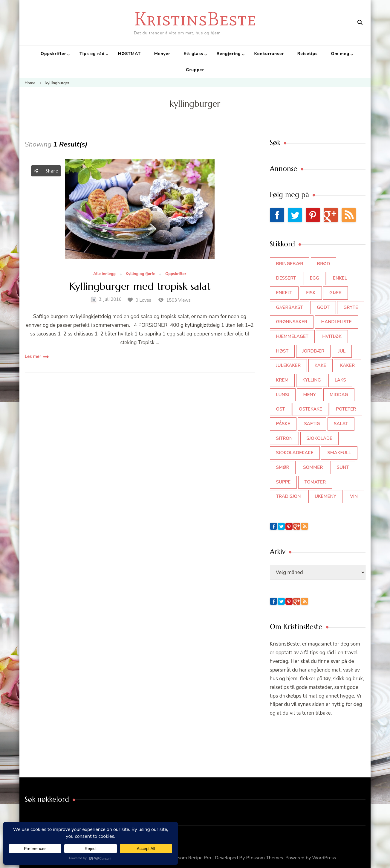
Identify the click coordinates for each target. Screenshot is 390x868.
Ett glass (193, 54)
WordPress (324, 858)
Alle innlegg (104, 274)
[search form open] (360, 22)
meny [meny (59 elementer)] (309, 395)
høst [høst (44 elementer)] (282, 351)
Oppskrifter (53, 54)
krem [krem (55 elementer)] (282, 380)
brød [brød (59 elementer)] (324, 264)
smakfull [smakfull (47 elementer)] (339, 453)
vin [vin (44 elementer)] (354, 496)
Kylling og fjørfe (141, 274)
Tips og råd (92, 54)
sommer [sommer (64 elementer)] (313, 467)
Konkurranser (269, 54)
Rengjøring (229, 54)
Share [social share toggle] (46, 171)
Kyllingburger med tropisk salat (140, 287)
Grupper (195, 70)
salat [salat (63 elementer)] (341, 424)
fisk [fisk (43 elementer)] (311, 293)
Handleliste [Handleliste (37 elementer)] (336, 322)
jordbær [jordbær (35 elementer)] (313, 351)
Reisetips (308, 54)
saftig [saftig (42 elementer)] (312, 424)
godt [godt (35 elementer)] (323, 307)
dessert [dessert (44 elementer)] (286, 278)
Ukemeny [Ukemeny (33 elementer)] (325, 496)
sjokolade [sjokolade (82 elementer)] (319, 438)
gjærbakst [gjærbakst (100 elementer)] (290, 307)
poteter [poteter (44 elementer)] (346, 409)
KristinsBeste (195, 19)
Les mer (33, 356)
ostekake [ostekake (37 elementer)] (311, 409)
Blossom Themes (265, 858)
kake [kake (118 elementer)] (321, 365)
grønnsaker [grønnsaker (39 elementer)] (292, 322)
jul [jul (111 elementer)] (342, 351)
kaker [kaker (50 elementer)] (347, 365)
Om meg (340, 54)
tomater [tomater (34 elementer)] (315, 482)
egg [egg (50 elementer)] (315, 278)
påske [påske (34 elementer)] (283, 424)
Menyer (162, 54)
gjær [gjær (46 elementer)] (335, 293)
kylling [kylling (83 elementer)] (312, 380)
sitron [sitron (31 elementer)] (285, 438)
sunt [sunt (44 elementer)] (343, 467)
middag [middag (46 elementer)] (339, 395)
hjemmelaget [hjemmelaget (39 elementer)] (292, 336)
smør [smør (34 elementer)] (283, 467)
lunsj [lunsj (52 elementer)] (283, 395)
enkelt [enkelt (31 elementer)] (284, 293)
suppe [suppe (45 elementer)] (283, 482)
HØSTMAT (129, 54)
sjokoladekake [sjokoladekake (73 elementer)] (295, 453)
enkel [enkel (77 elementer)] (340, 278)
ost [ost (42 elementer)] (281, 409)
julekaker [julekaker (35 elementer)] (289, 365)
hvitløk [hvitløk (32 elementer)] (332, 336)
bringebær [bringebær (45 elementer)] (290, 264)
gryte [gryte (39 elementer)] (351, 307)
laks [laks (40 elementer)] (340, 380)
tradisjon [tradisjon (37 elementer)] (289, 496)
